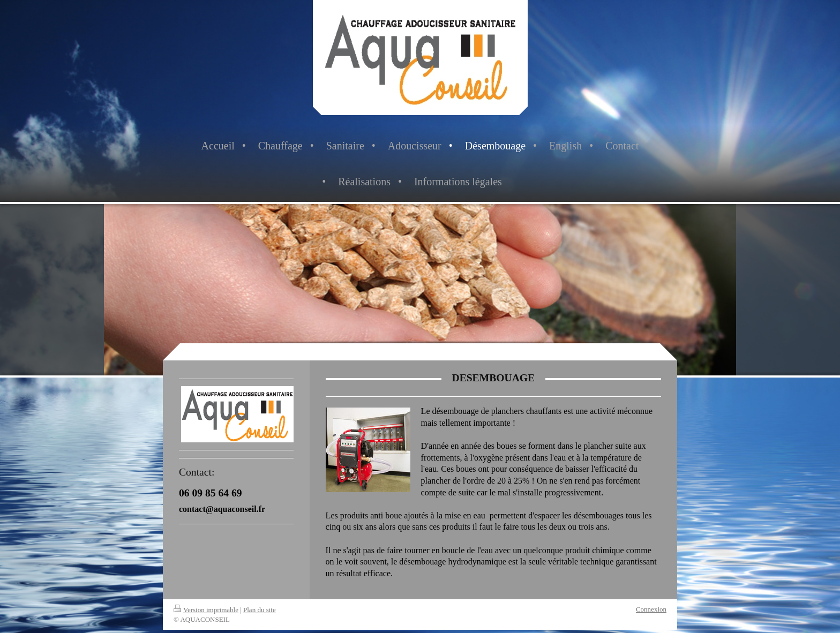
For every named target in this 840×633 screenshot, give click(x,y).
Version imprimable (206, 610)
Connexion (651, 609)
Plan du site (260, 610)
